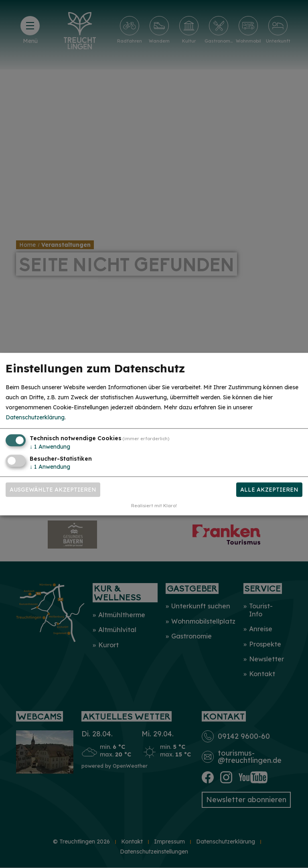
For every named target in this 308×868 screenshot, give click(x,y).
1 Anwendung (50, 447)
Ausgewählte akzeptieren (53, 490)
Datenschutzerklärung (35, 418)
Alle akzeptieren (269, 490)
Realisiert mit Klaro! (154, 506)
